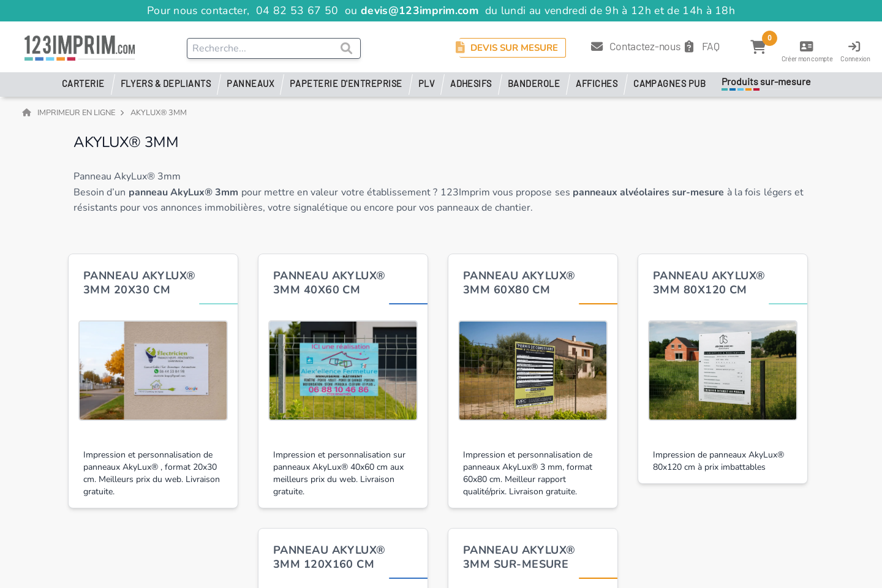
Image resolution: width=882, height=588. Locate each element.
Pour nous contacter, (200, 10)
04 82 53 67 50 (297, 10)
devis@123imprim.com (420, 10)
